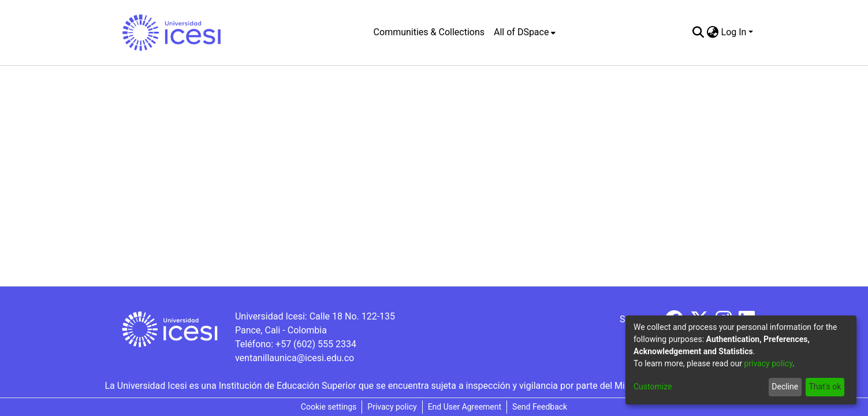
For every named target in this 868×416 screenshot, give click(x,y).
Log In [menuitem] (734, 32)
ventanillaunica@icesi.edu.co (295, 358)
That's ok (825, 387)
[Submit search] (699, 32)
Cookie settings (329, 407)
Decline (785, 387)
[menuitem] (525, 32)
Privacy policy (392, 407)
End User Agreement (465, 407)
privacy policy (768, 363)
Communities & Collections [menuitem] (429, 32)
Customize (653, 387)
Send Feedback (540, 407)
